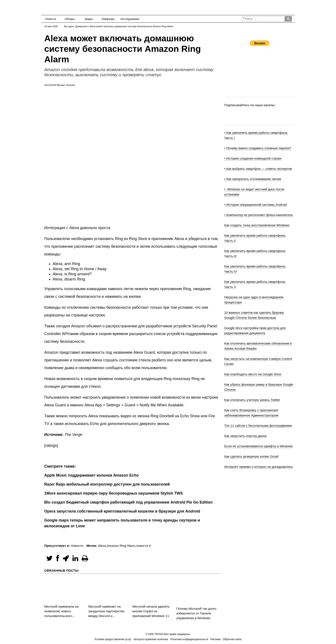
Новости (51, 19)
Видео (89, 19)
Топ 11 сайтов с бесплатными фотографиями (258, 426)
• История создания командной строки (253, 158)
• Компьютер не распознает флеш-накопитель (259, 215)
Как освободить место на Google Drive (253, 374)
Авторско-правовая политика (151, 639)
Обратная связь (232, 639)
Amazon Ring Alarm (121, 546)
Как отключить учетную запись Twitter (252, 400)
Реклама (215, 639)
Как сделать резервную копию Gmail (251, 456)
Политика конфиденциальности (189, 639)
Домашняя (81, 26)
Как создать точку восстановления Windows (257, 225)
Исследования (129, 19)
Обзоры (70, 19)
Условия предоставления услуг (113, 639)
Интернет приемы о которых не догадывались (259, 467)
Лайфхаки (108, 19)
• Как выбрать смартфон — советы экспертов (258, 169)
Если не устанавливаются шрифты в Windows (259, 446)
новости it (143, 546)
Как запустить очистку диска (245, 436)
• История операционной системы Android (256, 205)
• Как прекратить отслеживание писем (253, 179)
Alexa (102, 546)
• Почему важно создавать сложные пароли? (258, 148)
